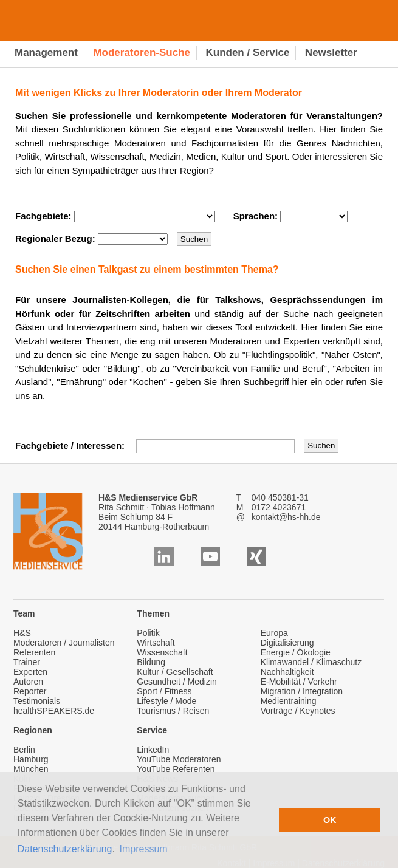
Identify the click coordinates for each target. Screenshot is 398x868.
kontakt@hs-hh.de (286, 517)
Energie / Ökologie (296, 652)
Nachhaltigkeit (287, 672)
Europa (274, 633)
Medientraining (289, 701)
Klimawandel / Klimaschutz (311, 662)
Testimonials (37, 701)
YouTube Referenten (176, 769)
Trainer (27, 662)
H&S (22, 633)
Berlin (24, 750)
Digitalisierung (287, 643)
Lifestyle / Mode (166, 701)
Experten (30, 672)
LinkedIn (153, 750)
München (31, 769)
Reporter (30, 691)
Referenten (34, 652)
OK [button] (330, 820)
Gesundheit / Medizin (177, 682)
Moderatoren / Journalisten (64, 643)
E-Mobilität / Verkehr (299, 682)
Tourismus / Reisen (173, 711)
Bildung (151, 662)
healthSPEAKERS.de (54, 711)
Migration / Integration (302, 691)
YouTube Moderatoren (179, 759)
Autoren (28, 682)
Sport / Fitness (164, 691)
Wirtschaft (156, 643)
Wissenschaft (162, 652)
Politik (148, 633)
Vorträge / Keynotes (298, 711)
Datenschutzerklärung (65, 849)
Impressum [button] (144, 849)
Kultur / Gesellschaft (175, 672)
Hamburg (31, 759)
